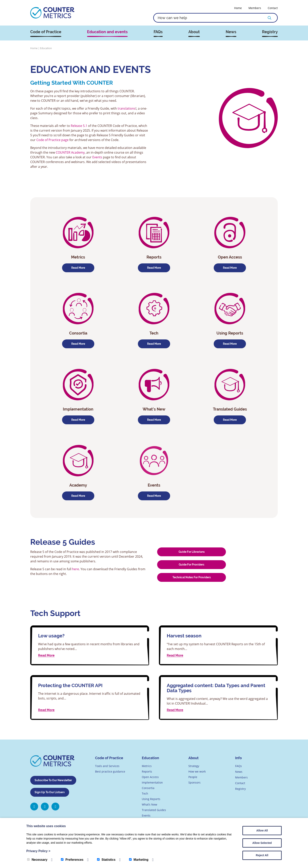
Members (255, 8)
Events (98, 157)
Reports (147, 771)
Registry (270, 32)
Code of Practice (46, 32)
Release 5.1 (79, 126)
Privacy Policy (38, 851)
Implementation (152, 782)
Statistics (106, 860)
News (231, 32)
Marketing (139, 860)
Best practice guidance (110, 771)
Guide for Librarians (192, 552)
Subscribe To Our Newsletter (53, 780)
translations (127, 108)
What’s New (149, 804)
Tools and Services (107, 766)
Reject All (262, 855)
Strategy (194, 766)
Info (238, 758)
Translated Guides (154, 810)
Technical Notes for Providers (192, 577)
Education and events (107, 32)
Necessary (37, 860)
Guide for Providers (192, 565)
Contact (273, 8)
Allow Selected (262, 843)
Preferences (72, 860)
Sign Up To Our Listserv (50, 792)
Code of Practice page (52, 140)
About (194, 32)
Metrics (147, 766)
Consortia (148, 788)
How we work (197, 771)
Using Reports (151, 799)
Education (150, 758)
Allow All (262, 830)
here (76, 569)
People (193, 777)
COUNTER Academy (70, 152)
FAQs (158, 32)
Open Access (150, 777)
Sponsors (194, 782)
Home (238, 8)
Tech (145, 793)
